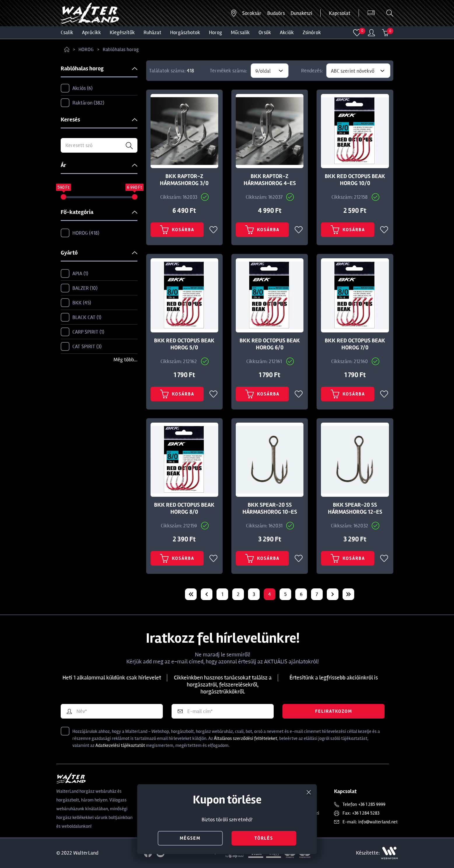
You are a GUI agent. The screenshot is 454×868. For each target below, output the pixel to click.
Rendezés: (312, 71)
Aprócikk (91, 32)
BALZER (79, 288)
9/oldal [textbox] (263, 71)
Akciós (77, 88)
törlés (264, 838)
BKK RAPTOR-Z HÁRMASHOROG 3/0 (184, 180)
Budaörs (276, 13)
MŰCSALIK (240, 32)
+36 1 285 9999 (372, 804)
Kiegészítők (122, 32)
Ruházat (152, 32)
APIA (74, 274)
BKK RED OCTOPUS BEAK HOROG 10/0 (355, 180)
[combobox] (270, 71)
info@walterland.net (378, 822)
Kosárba (177, 230)
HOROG (215, 32)
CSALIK (67, 32)
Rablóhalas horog (121, 49)
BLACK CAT (81, 318)
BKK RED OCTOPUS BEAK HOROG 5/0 (184, 344)
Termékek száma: (228, 71)
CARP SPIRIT (82, 332)
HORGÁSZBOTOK (185, 32)
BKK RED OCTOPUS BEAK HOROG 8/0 (184, 508)
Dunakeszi (301, 13)
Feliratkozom (334, 711)
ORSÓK (265, 32)
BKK (76, 303)
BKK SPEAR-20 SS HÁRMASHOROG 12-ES (355, 508)
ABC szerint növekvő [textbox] (353, 71)
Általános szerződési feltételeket (246, 738)
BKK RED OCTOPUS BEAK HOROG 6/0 (270, 344)
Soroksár (252, 13)
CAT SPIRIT (81, 347)
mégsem (190, 838)
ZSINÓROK (312, 32)
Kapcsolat (340, 13)
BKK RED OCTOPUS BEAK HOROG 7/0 (355, 344)
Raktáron (82, 103)
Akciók (287, 32)
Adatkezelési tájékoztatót (120, 745)
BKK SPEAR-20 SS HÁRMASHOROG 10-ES (270, 508)
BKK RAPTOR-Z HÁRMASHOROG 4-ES (270, 180)
